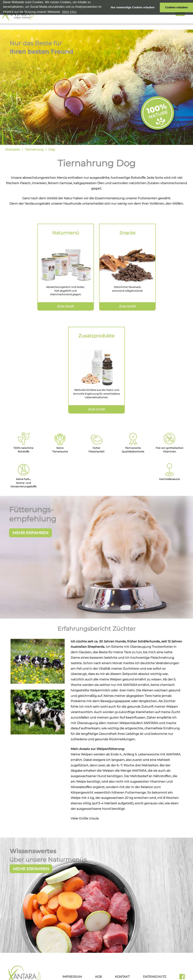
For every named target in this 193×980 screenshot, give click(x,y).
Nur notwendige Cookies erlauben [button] (133, 7)
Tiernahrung (34, 150)
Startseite (13, 150)
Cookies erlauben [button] (176, 7)
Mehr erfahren (31, 878)
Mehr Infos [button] (69, 12)
